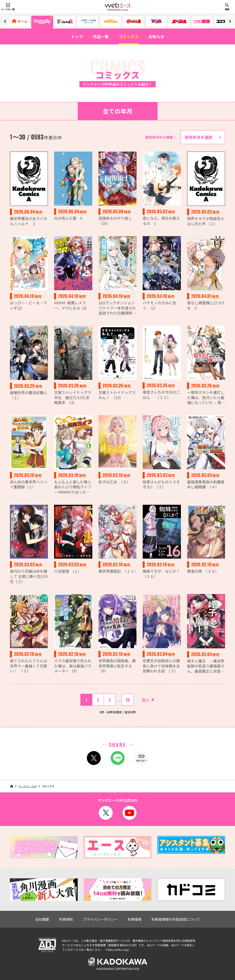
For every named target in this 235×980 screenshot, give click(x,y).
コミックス (129, 36)
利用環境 (134, 919)
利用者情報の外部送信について (176, 919)
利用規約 (66, 919)
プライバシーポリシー (100, 919)
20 (128, 700)
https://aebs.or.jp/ (118, 949)
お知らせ (156, 36)
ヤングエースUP (28, 786)
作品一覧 (101, 36)
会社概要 (42, 919)
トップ (77, 36)
